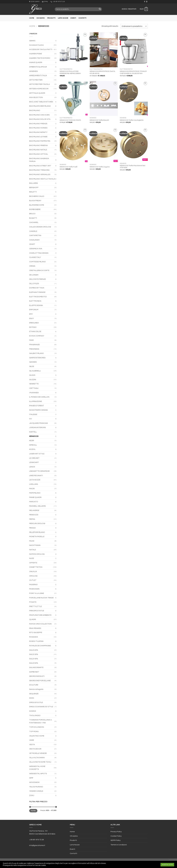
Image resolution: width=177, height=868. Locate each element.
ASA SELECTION (36, 97)
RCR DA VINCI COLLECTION (40, 624)
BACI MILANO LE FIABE (38, 137)
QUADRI (33, 619)
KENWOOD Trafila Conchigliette (132, 120)
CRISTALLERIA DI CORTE (39, 270)
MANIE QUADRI (35, 497)
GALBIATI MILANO (37, 353)
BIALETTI (33, 192)
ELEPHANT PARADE (37, 292)
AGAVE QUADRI (36, 62)
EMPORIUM (34, 310)
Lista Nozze (63, 18)
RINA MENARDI (35, 628)
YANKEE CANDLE (36, 791)
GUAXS (32, 375)
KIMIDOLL (33, 445)
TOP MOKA (34, 731)
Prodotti (51, 18)
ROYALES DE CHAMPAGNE (40, 646)
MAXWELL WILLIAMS (37, 506)
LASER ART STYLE (37, 454)
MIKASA (32, 528)
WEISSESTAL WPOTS (38, 774)
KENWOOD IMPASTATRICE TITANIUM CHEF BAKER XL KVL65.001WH (133, 72)
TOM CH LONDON (37, 727)
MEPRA (32, 519)
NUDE (32, 558)
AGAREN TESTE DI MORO (40, 58)
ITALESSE (33, 414)
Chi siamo (41, 18)
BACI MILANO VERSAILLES (40, 174)
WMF (31, 778)
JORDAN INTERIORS (38, 427)
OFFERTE (33, 563)
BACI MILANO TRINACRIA (39, 170)
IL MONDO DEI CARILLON (39, 397)
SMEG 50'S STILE (36, 702)
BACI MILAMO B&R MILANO (40, 106)
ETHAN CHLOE (35, 331)
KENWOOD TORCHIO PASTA (70, 120)
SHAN (32, 698)
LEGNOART (34, 462)
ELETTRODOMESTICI (38, 297)
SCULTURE (34, 685)
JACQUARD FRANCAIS (39, 423)
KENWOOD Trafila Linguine (100, 167)
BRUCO (32, 214)
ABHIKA (32, 41)
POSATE (33, 602)
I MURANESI (34, 393)
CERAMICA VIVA (36, 249)
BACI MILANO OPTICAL (39, 154)
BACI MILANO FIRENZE (38, 124)
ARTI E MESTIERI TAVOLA (40, 84)
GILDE (32, 366)
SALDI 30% (34, 654)
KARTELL (33, 432)
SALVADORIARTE (36, 667)
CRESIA (32, 266)
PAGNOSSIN (34, 589)
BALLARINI (33, 183)
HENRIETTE (34, 384)
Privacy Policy (116, 832)
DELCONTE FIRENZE (38, 279)
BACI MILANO (35, 110)
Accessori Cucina (36, 45)
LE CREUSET (34, 458)
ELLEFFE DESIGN (36, 305)
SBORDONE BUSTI (37, 676)
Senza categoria (36, 689)
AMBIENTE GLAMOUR (38, 67)
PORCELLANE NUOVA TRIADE (41, 598)
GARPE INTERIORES (37, 358)
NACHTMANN (35, 545)
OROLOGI (33, 576)
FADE (31, 340)
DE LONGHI (34, 275)
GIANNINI (33, 362)
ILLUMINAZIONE (36, 401)
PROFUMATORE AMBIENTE (40, 615)
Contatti (82, 18)
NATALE (33, 550)
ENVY (31, 318)
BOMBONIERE (35, 209)
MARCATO (34, 502)
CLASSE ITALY (35, 257)
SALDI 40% (34, 659)
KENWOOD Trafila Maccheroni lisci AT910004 (133, 167)
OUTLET (33, 580)
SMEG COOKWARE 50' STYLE (41, 707)
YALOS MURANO (36, 787)
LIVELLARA (34, 484)
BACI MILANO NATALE (38, 150)
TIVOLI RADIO (35, 715)
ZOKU (32, 795)
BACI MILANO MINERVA (38, 145)
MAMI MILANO (35, 493)
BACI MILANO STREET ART (40, 166)
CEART (32, 244)
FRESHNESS (34, 349)
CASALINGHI (34, 240)
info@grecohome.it (37, 845)
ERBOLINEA (34, 323)
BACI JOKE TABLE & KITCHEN (41, 102)
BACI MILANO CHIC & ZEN (39, 115)
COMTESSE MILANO (37, 262)
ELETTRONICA (35, 301)
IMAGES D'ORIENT (37, 406)
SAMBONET (34, 672)
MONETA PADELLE (37, 537)
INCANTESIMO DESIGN (38, 410)
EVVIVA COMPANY (37, 336)
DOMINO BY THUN (37, 288)
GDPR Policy (116, 840)
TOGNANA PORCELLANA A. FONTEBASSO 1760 (41, 721)
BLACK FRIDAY (35, 201)
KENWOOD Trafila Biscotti (99, 120)
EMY (31, 314)
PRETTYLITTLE (36, 606)
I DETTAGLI (34, 388)
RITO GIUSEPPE (36, 633)
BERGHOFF (34, 188)
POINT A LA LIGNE (37, 593)
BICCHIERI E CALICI (37, 196)
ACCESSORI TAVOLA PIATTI (41, 49)
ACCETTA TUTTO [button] (167, 865)
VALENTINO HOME (37, 736)
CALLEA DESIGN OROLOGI (40, 227)
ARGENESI (33, 71)
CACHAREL (34, 222)
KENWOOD (34, 436)
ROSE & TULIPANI (36, 641)
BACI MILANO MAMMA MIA (40, 141)
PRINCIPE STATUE (37, 611)
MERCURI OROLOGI (37, 523)
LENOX (32, 467)
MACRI (32, 489)
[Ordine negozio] (134, 26)
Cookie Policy (116, 836)
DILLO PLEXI (34, 284)
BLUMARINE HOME (37, 205)
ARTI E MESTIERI (36, 80)
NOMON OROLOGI (37, 554)
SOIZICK (33, 711)
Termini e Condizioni (119, 845)
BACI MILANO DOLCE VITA (40, 119)
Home (32, 18)
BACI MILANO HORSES (38, 128)
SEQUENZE (34, 694)
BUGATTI (33, 218)
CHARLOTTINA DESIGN (39, 253)
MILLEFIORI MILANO (37, 532)
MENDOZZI (34, 515)
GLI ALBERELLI (35, 371)
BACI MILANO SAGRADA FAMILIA (39, 160)
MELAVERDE (34, 510)
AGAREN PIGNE (36, 54)
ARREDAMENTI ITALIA (38, 76)
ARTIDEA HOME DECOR (39, 89)
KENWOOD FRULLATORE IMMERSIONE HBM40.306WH (70, 72)
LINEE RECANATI (36, 475)
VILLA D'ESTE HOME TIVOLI (40, 762)
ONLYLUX (33, 571)
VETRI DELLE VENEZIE (38, 753)
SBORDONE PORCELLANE (40, 681)
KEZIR (32, 441)
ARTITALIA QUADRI (37, 93)
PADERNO (33, 585)
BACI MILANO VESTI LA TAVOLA (42, 179)
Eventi (73, 18)
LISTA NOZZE (35, 480)
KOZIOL (32, 449)
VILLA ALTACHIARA (37, 758)
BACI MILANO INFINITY (38, 132)
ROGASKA (34, 637)
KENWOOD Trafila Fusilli (69, 167)
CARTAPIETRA (35, 235)
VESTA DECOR (35, 749)
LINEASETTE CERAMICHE (39, 471)
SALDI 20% (34, 650)
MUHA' (32, 541)
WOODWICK (34, 782)
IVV (31, 419)
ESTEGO (33, 327)
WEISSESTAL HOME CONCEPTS (37, 768)
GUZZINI (33, 380)
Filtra (33, 811)
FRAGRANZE (34, 345)
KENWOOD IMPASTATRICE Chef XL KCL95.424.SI (102, 72)
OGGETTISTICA (36, 567)
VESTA (32, 745)
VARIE (32, 740)
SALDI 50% (34, 663)
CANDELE (33, 231)
